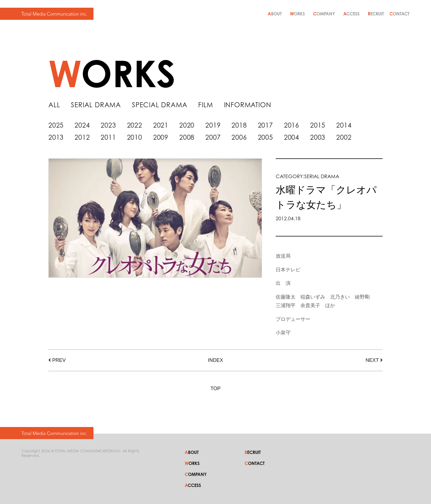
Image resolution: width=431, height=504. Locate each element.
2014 (344, 125)
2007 (213, 137)
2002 (344, 137)
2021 (161, 125)
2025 (56, 125)
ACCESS (351, 14)
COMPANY (324, 14)
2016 (292, 125)
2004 (292, 137)
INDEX (215, 360)
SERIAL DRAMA (96, 105)
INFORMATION (248, 105)
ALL (54, 105)
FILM (205, 105)
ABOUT (275, 14)
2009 (161, 137)
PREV (59, 360)
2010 (135, 137)
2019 (213, 125)
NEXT (372, 360)
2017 (265, 125)
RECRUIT (376, 14)
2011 (108, 137)
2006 (239, 137)
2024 (82, 125)
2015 (318, 125)
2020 (187, 125)
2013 (56, 137)
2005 (265, 137)
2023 (108, 125)
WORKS (297, 14)
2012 (82, 137)
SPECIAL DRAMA (160, 105)
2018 (239, 125)
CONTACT (400, 14)
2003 (318, 137)
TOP (216, 389)
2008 (187, 137)
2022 (135, 125)
